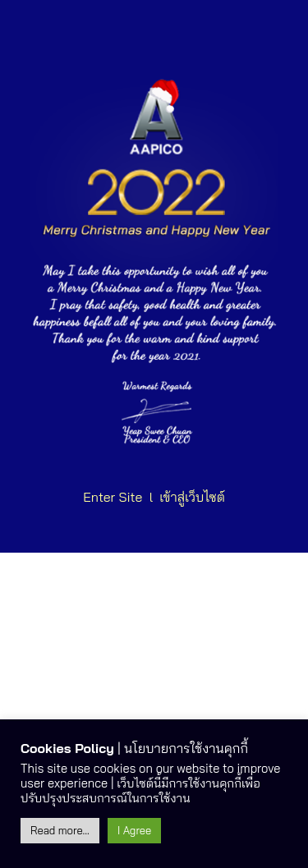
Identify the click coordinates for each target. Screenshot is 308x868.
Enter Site (113, 497)
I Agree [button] (134, 830)
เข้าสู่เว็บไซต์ (192, 497)
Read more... (60, 830)
